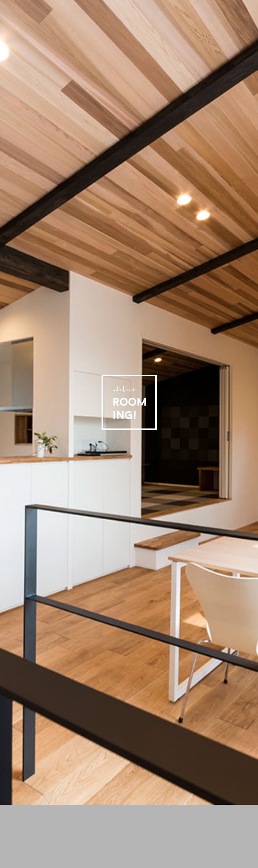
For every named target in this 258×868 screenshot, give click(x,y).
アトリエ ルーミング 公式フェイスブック (252, 6)
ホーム (21, 811)
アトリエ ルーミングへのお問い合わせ (27, 819)
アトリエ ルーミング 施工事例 (66, 811)
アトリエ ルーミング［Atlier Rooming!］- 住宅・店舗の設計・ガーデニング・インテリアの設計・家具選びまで (129, 402)
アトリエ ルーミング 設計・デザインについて (114, 811)
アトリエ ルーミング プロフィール (164, 811)
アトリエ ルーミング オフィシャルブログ (209, 811)
